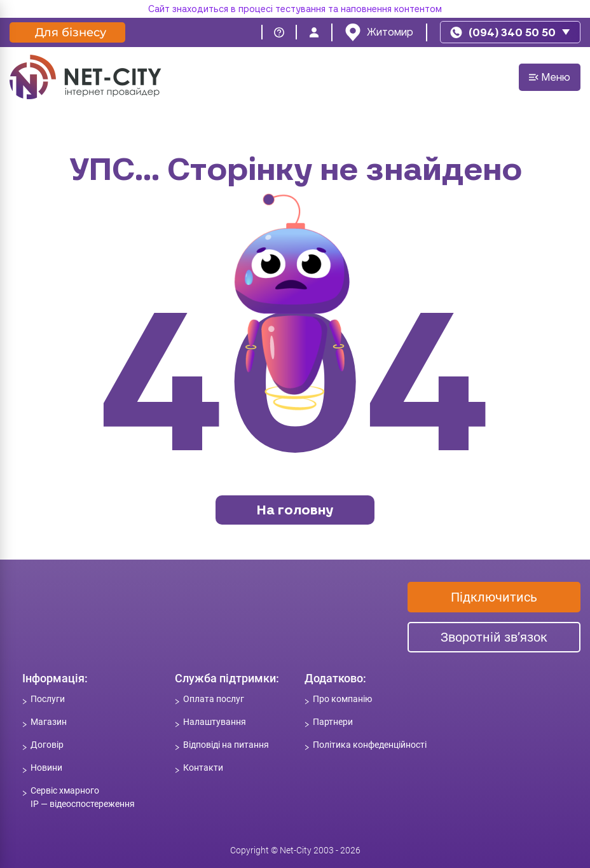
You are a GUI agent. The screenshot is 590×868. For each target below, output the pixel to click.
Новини (46, 768)
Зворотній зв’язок (494, 637)
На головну (295, 510)
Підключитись (494, 597)
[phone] (510, 32)
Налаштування (215, 722)
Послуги (48, 699)
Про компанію (342, 699)
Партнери (333, 722)
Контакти (203, 768)
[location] (379, 32)
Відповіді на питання (226, 745)
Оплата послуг (214, 699)
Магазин (49, 722)
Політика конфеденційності (370, 745)
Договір (47, 745)
